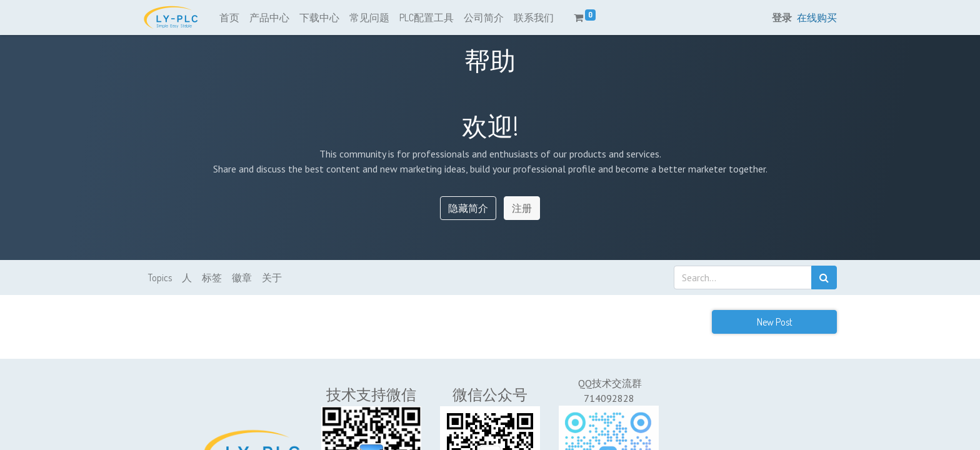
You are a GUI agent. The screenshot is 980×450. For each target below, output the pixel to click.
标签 (212, 277)
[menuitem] (229, 17)
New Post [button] (775, 322)
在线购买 (817, 17)
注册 (522, 208)
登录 (782, 17)
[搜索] (824, 277)
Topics (160, 277)
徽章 (242, 277)
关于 (272, 277)
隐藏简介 (468, 208)
